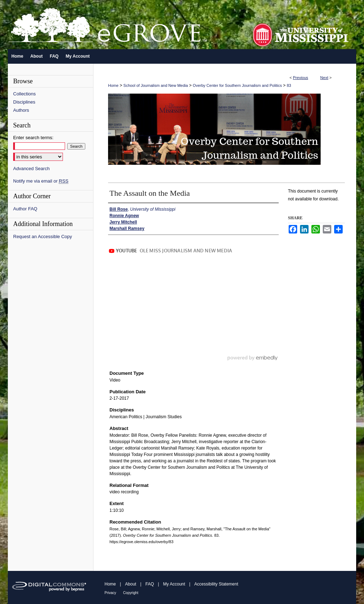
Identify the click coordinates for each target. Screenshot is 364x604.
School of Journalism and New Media (156, 85)
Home (113, 85)
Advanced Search (31, 169)
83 (289, 85)
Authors (21, 110)
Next (324, 78)
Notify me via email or (41, 181)
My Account (174, 584)
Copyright (131, 593)
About (131, 584)
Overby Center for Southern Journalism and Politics (237, 85)
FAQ (150, 584)
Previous (301, 78)
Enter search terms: (33, 138)
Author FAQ (25, 209)
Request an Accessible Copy (42, 237)
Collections (25, 94)
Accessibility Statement (216, 584)
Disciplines (24, 102)
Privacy (110, 593)
